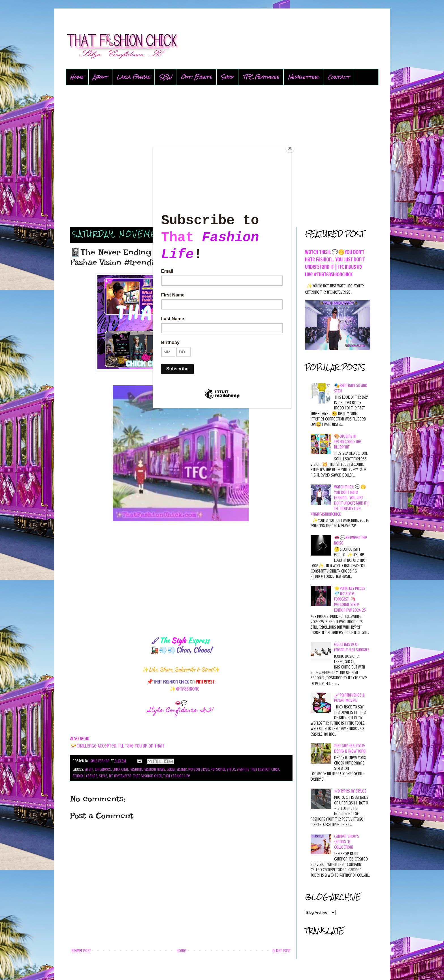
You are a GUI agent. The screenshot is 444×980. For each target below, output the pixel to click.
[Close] (290, 148)
